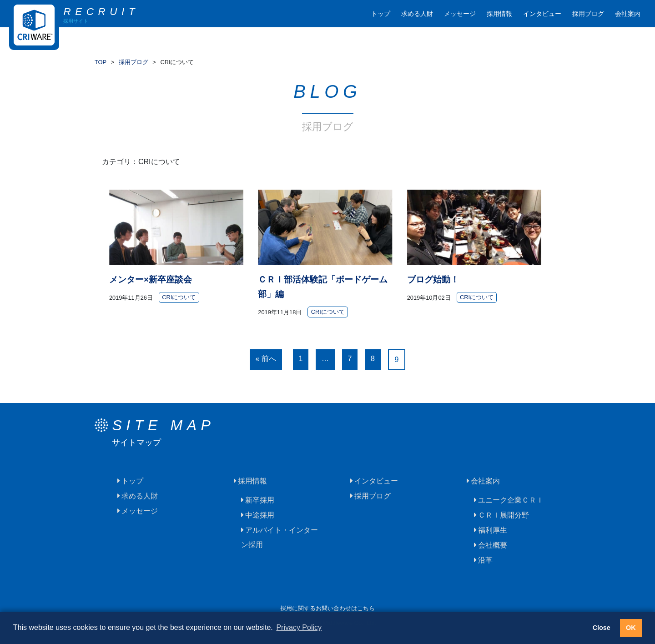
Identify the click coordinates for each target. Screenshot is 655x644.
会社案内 (628, 14)
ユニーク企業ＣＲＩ (511, 500)
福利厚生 (493, 530)
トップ (381, 14)
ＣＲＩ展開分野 (504, 515)
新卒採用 (260, 500)
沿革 (485, 560)
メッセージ (460, 14)
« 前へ (266, 359)
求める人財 (417, 14)
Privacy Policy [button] (299, 627)
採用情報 (499, 14)
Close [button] (602, 628)
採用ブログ (588, 14)
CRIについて (179, 298)
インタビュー (542, 14)
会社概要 (493, 545)
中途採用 (260, 515)
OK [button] (631, 628)
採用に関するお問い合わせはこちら (327, 608)
